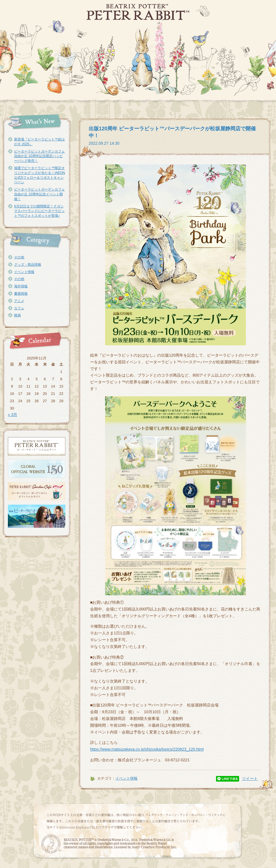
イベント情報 (24, 272)
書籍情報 (21, 294)
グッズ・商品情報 (28, 265)
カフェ (19, 308)
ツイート (250, 778)
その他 (19, 257)
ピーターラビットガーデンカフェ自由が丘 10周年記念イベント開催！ (39, 194)
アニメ (19, 301)
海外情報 (21, 286)
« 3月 (13, 415)
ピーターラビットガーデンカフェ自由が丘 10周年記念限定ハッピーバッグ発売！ (39, 156)
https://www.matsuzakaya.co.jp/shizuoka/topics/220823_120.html (147, 749)
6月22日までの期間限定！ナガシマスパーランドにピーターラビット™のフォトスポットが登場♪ (39, 211)
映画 (17, 315)
